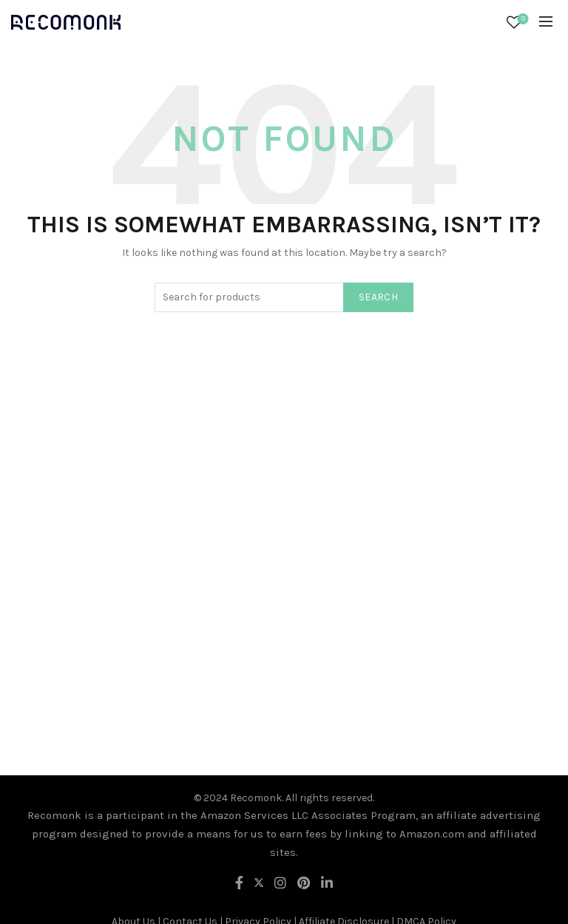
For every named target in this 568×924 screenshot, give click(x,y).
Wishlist (522, 20)
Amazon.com (432, 834)
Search (378, 297)
